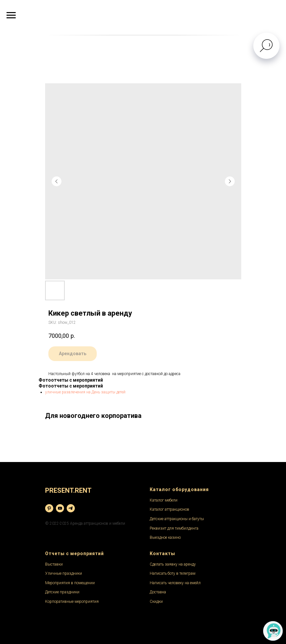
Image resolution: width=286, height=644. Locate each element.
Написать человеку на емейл (175, 583)
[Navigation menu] (11, 15)
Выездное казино (165, 537)
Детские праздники (62, 592)
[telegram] (71, 508)
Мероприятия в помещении (70, 583)
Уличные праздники (64, 573)
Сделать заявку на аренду (173, 564)
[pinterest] (49, 508)
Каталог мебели (164, 500)
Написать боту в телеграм (173, 573)
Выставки (54, 564)
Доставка (158, 592)
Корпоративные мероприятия (72, 602)
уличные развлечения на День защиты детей (85, 392)
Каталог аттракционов (169, 509)
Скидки (156, 602)
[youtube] (60, 508)
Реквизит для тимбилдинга (174, 528)
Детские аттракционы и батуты (177, 519)
